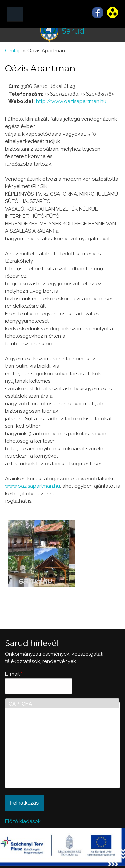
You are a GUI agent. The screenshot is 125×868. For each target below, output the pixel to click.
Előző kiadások (23, 821)
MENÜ (15, 14)
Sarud (73, 31)
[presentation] (36, 761)
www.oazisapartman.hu (32, 486)
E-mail (14, 674)
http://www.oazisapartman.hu (71, 101)
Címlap (13, 51)
